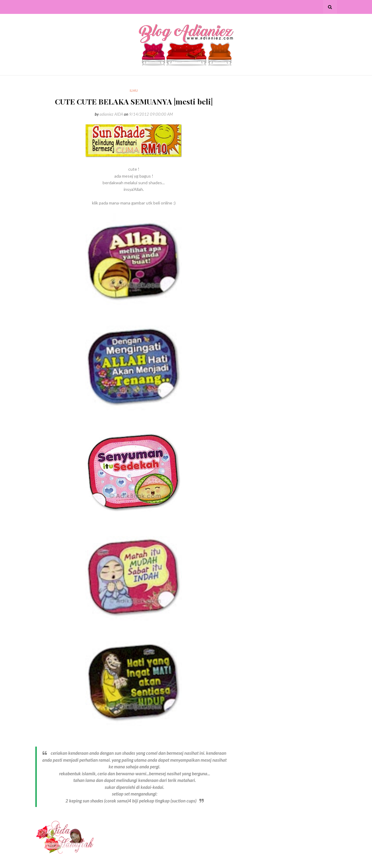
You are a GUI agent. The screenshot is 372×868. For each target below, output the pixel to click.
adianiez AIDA (111, 114)
